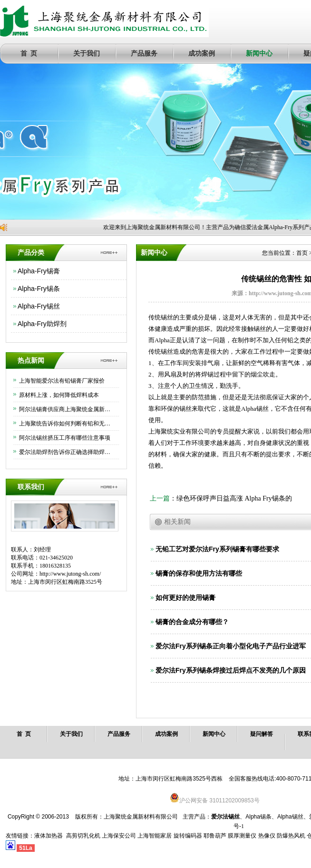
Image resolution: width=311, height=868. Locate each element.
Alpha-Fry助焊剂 (42, 324)
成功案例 (202, 53)
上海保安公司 (119, 836)
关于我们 (87, 53)
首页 (302, 253)
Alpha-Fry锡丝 (39, 306)
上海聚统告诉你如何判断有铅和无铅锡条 (67, 424)
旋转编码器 (188, 836)
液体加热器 (49, 836)
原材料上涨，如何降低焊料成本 (59, 395)
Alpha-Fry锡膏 (39, 271)
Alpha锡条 (258, 817)
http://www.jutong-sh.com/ (70, 574)
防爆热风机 (291, 836)
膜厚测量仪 (242, 836)
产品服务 (144, 53)
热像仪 (267, 836)
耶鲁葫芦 (215, 836)
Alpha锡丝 (290, 817)
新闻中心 (259, 53)
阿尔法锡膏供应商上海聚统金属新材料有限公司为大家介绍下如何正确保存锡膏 (67, 409)
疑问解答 (262, 734)
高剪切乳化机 (83, 836)
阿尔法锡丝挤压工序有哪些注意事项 (65, 438)
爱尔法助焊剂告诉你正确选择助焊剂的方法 (67, 452)
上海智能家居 (155, 836)
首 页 (29, 53)
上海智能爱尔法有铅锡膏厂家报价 (62, 381)
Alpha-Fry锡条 (39, 289)
